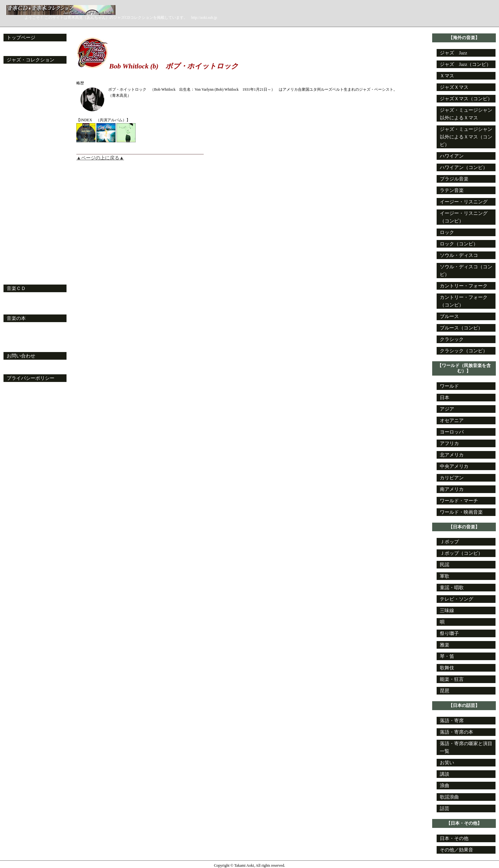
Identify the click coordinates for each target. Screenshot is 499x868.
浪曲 (445, 786)
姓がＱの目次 (21, 193)
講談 (445, 774)
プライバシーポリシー (31, 378)
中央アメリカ (454, 466)
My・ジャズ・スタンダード (37, 277)
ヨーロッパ (452, 432)
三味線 (447, 610)
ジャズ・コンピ (24, 270)
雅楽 (445, 645)
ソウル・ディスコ (459, 255)
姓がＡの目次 (22, 71)
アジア (447, 409)
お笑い (447, 763)
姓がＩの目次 (22, 132)
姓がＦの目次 (22, 109)
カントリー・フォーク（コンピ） (464, 301)
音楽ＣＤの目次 (24, 300)
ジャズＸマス (454, 87)
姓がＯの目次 (22, 178)
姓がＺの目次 (22, 262)
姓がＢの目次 (22, 79)
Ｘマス (447, 76)
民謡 (445, 565)
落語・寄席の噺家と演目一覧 (466, 747)
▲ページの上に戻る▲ (100, 158)
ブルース (449, 316)
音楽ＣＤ (16, 288)
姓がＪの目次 (22, 140)
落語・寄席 (452, 721)
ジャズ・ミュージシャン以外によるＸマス (466, 114)
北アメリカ (452, 455)
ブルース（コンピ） (461, 328)
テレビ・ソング (457, 599)
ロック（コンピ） (459, 244)
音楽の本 (16, 318)
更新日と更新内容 (29, 49)
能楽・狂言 (452, 679)
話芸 (445, 808)
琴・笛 (447, 656)
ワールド (449, 386)
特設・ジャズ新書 (26, 345)
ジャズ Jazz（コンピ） (465, 64)
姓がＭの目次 (22, 163)
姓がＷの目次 (22, 239)
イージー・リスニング (464, 202)
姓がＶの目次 (22, 231)
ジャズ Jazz (453, 53)
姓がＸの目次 (22, 247)
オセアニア (452, 420)
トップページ (21, 38)
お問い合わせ (21, 356)
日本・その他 (454, 838)
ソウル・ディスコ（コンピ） (466, 271)
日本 (445, 398)
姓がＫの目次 (22, 147)
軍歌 (445, 576)
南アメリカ (452, 489)
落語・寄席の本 (457, 732)
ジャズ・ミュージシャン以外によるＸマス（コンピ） (466, 137)
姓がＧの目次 (22, 117)
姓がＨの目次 (22, 124)
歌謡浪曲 (449, 797)
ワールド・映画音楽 (461, 512)
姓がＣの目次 (22, 86)
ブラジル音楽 (454, 179)
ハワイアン (452, 156)
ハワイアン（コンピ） (464, 167)
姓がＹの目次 (22, 254)
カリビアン (452, 478)
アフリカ (449, 443)
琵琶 (445, 691)
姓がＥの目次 (22, 102)
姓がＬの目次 (22, 155)
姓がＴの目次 (22, 216)
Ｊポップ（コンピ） (461, 553)
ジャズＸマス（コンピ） (466, 99)
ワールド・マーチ (459, 501)
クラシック (452, 339)
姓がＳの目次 (22, 208)
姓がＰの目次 (22, 186)
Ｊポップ (449, 542)
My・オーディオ (25, 307)
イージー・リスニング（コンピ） (464, 217)
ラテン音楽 (452, 190)
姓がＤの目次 (22, 94)
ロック (447, 232)
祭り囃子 (449, 633)
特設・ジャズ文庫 (26, 337)
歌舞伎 (447, 668)
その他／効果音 (457, 850)
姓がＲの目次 (22, 201)
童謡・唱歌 (452, 588)
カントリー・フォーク (464, 286)
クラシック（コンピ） (464, 351)
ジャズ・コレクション (31, 60)
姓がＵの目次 (22, 224)
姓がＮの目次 (22, 170)
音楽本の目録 (22, 329)
